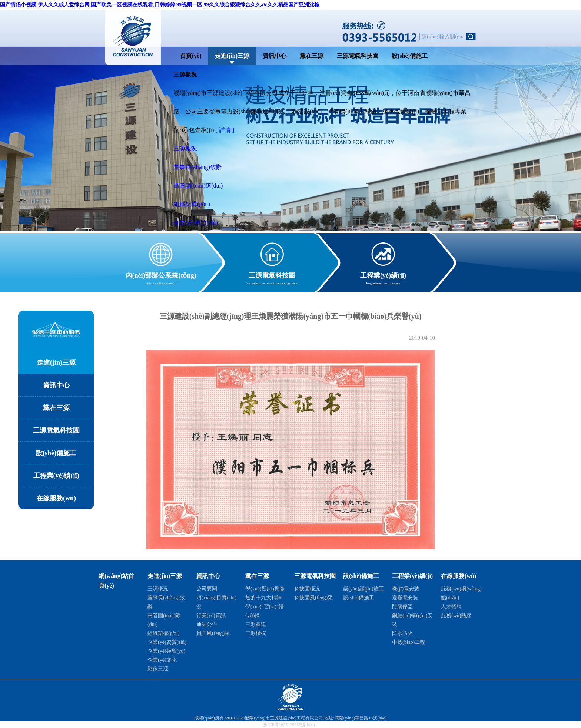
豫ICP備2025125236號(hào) (289, 725)
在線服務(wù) (56, 498)
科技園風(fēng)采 (313, 598)
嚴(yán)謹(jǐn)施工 (363, 589)
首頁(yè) (191, 56)
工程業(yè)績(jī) (383, 274)
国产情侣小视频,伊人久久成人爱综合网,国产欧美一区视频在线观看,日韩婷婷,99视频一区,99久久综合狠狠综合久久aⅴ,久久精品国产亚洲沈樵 (160, 5)
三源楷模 (256, 633)
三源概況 (185, 148)
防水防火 (402, 633)
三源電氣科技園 (358, 56)
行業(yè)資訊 (211, 616)
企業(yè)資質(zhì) (196, 223)
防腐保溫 (402, 607)
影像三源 (158, 669)
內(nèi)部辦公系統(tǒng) (161, 274)
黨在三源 (312, 56)
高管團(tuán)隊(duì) (198, 186)
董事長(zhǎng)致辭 (198, 167)
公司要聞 (207, 589)
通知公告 (207, 624)
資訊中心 (275, 56)
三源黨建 (256, 624)
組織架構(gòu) (192, 204)
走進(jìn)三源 (232, 56)
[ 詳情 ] (225, 130)
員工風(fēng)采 (213, 633)
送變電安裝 (405, 598)
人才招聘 (451, 607)
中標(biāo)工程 (409, 642)
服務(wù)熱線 (456, 616)
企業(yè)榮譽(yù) (166, 651)
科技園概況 (307, 589)
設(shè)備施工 (410, 56)
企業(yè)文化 (162, 660)
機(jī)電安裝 (406, 589)
